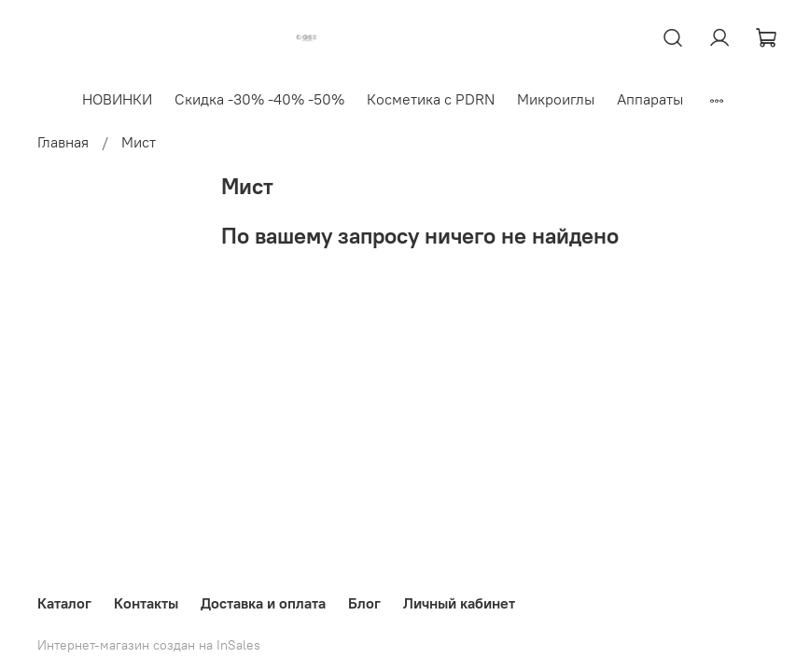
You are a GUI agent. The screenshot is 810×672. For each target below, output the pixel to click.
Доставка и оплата (263, 603)
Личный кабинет (459, 603)
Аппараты (650, 99)
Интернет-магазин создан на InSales (149, 645)
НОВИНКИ (117, 99)
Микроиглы (556, 99)
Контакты (146, 603)
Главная (63, 142)
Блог (364, 603)
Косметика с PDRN (431, 99)
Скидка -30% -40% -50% (259, 99)
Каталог (64, 603)
